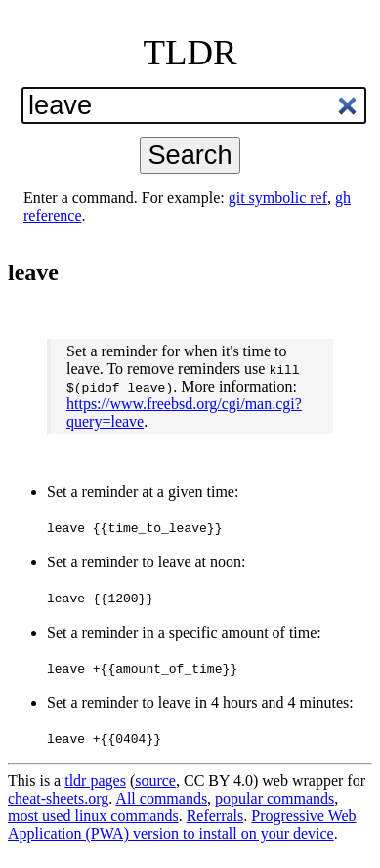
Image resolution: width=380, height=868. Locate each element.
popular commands (274, 798)
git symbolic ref (278, 198)
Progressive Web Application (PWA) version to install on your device (182, 825)
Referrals (215, 816)
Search (190, 155)
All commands (161, 798)
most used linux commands (93, 816)
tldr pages (95, 781)
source (155, 781)
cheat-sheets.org (58, 798)
